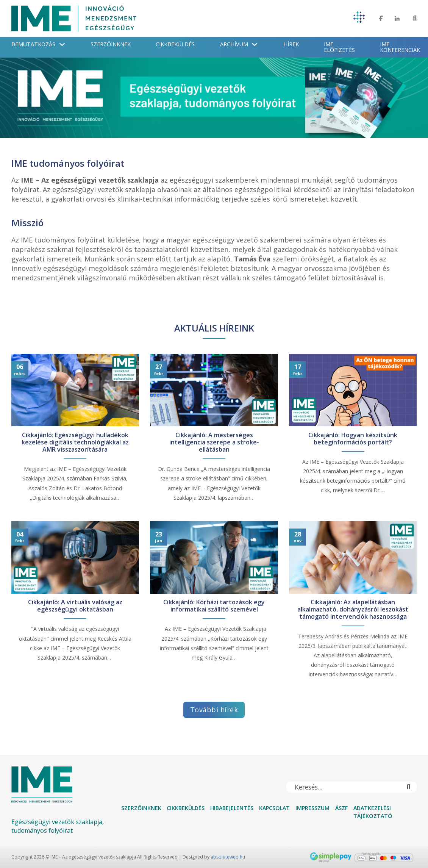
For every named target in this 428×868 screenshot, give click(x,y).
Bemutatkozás (33, 44)
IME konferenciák (400, 47)
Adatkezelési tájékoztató (373, 812)
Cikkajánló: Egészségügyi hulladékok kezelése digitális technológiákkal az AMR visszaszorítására (75, 443)
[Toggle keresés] (415, 19)
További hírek (214, 710)
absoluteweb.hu (228, 857)
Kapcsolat (274, 808)
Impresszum (312, 808)
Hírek (291, 44)
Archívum (234, 44)
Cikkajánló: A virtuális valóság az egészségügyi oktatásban (75, 606)
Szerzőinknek (111, 44)
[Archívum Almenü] (255, 44)
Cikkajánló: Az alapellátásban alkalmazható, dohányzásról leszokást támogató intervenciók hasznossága (353, 610)
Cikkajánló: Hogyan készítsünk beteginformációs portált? (353, 439)
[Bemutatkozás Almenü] (62, 44)
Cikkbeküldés (175, 44)
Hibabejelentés (232, 808)
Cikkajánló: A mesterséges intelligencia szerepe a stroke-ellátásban (214, 443)
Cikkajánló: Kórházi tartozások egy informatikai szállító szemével (214, 606)
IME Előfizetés (339, 47)
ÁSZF (341, 808)
